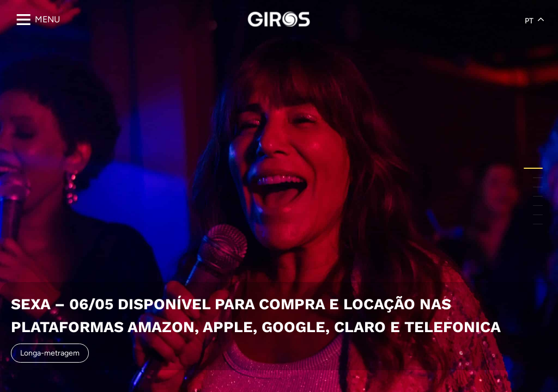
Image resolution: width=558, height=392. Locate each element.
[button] (533, 168)
